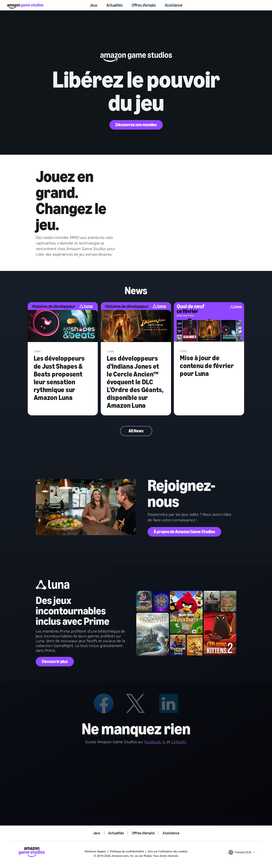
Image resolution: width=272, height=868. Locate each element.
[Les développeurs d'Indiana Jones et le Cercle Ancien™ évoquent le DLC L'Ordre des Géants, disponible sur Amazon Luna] (136, 322)
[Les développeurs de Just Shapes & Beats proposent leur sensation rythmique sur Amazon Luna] (63, 322)
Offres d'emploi (144, 5)
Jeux (94, 5)
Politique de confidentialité (127, 851)
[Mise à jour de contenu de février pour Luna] (209, 322)
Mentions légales (95, 851)
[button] (242, 852)
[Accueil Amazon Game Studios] (25, 6)
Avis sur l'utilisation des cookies (168, 851)
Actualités (115, 5)
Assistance (174, 5)
